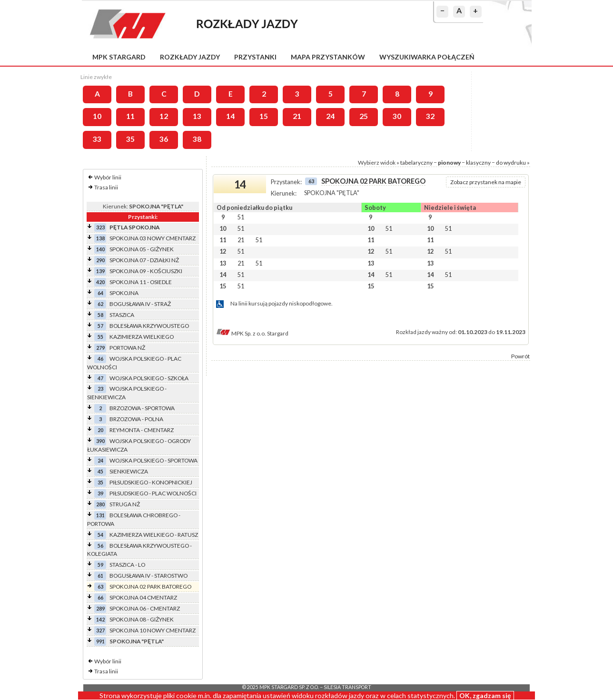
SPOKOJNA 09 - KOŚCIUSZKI (146, 271)
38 (197, 139)
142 (100, 619)
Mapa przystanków (328, 57)
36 (164, 139)
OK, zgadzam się (485, 695)
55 (100, 337)
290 (100, 260)
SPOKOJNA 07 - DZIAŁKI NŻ (144, 260)
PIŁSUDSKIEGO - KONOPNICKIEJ (151, 482)
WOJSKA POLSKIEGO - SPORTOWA (153, 460)
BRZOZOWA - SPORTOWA (142, 408)
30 (397, 116)
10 (97, 116)
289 (100, 608)
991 (100, 641)
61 (100, 576)
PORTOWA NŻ (127, 348)
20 (100, 430)
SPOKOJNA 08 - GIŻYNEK (142, 619)
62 (100, 304)
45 (100, 471)
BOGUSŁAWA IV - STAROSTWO (148, 576)
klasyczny (478, 163)
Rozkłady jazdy (190, 57)
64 (100, 293)
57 (100, 326)
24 (330, 116)
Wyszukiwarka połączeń (427, 57)
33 (97, 139)
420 (100, 282)
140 (100, 249)
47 (100, 378)
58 (100, 315)
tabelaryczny (416, 163)
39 (100, 493)
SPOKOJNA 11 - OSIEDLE (141, 282)
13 (197, 116)
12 (164, 116)
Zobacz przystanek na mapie (486, 182)
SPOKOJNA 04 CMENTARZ (143, 597)
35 (130, 139)
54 (100, 535)
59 (100, 565)
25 (364, 116)
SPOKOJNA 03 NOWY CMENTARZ (153, 238)
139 (100, 271)
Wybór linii (108, 177)
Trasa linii (106, 187)
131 (100, 515)
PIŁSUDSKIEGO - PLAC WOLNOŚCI (153, 493)
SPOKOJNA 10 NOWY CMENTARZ (153, 630)
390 (100, 441)
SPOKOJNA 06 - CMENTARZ (145, 608)
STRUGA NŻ (125, 504)
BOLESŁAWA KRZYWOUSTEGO (149, 326)
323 (100, 227)
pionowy (449, 163)
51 (241, 217)
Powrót (520, 356)
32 (430, 116)
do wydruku (511, 163)
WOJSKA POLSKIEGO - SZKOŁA (149, 378)
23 (100, 389)
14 (230, 116)
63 (100, 587)
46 (100, 359)
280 (100, 504)
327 (100, 630)
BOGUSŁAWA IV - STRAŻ (140, 304)
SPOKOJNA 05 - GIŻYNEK (142, 249)
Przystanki (255, 57)
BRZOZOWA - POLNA (136, 419)
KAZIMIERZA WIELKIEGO (142, 337)
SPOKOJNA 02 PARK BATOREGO (150, 587)
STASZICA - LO (127, 565)
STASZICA (122, 315)
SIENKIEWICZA (129, 471)
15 (264, 116)
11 (130, 116)
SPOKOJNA (124, 293)
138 (100, 238)
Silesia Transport (347, 687)
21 (297, 116)
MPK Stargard (119, 57)
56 (100, 546)
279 (100, 348)
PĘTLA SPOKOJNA (134, 227)
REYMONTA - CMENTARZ (142, 430)
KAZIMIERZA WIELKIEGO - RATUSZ (154, 535)
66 (100, 597)
